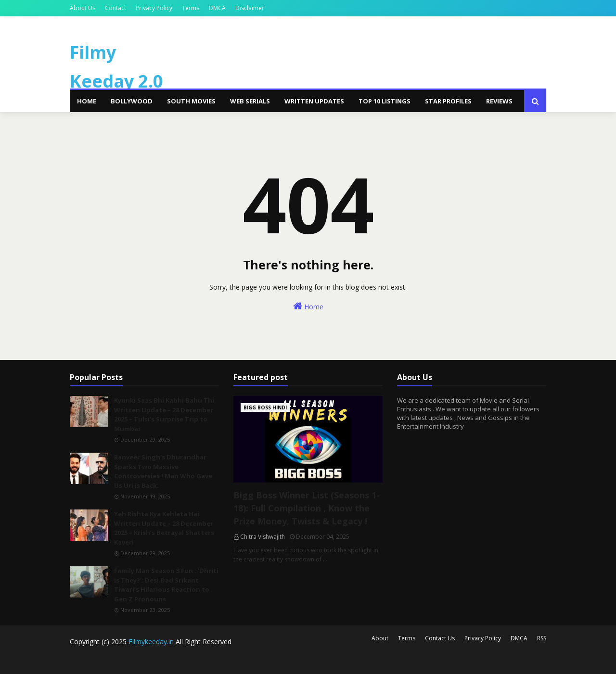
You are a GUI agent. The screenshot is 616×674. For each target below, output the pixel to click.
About (380, 638)
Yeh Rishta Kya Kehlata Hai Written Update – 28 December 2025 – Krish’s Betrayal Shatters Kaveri (164, 528)
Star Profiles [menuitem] (448, 101)
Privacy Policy (154, 8)
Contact (115, 8)
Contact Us (440, 638)
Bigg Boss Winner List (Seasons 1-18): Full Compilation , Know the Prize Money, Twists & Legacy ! (307, 508)
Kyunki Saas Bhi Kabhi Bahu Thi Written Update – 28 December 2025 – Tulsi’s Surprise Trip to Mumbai (164, 414)
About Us (83, 8)
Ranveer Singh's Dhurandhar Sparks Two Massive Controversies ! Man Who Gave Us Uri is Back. (163, 471)
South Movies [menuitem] (191, 101)
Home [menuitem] (87, 101)
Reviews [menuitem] (499, 101)
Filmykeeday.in (151, 642)
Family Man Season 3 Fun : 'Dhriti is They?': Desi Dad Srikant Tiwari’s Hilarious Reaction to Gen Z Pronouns (166, 585)
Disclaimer (250, 8)
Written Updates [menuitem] (314, 101)
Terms (191, 8)
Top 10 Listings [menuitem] (385, 101)
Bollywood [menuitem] (132, 101)
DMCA (217, 8)
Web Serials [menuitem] (250, 101)
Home (308, 306)
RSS (542, 638)
